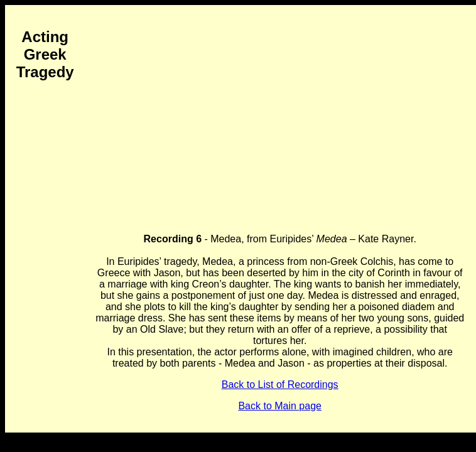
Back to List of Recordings (280, 385)
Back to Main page (280, 406)
